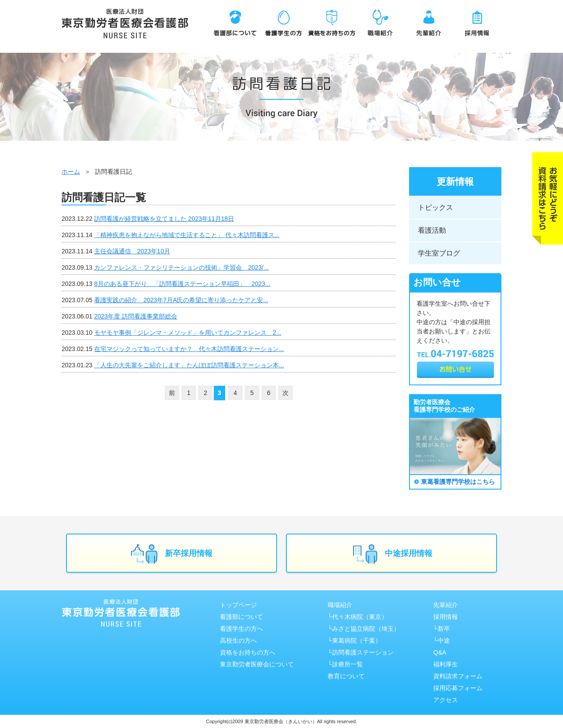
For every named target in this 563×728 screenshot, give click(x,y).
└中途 (442, 640)
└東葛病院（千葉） (355, 640)
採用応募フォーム (458, 688)
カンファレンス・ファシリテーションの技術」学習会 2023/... (181, 267)
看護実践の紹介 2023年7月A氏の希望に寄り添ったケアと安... (181, 300)
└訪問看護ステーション (361, 652)
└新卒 (442, 629)
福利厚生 (446, 664)
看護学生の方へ (241, 629)
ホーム (71, 172)
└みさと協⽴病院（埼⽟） (364, 629)
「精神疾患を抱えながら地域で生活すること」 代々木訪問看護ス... (187, 235)
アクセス (446, 700)
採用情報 (446, 617)
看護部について (241, 617)
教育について (346, 676)
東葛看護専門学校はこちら (458, 482)
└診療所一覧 (345, 664)
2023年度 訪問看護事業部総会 (136, 316)
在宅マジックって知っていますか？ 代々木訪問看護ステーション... (189, 349)
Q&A (440, 652)
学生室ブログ (439, 253)
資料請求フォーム (458, 676)
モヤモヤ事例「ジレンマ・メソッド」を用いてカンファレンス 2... (188, 333)
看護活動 (432, 230)
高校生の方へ (238, 640)
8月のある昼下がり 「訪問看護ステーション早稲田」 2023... (182, 284)
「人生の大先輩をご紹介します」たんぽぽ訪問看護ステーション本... (189, 365)
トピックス (435, 207)
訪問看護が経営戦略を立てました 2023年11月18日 (164, 219)
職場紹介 (340, 605)
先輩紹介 (446, 605)
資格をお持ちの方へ (248, 652)
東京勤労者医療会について (257, 664)
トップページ (238, 605)
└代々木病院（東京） (358, 617)
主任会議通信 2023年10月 (132, 251)
